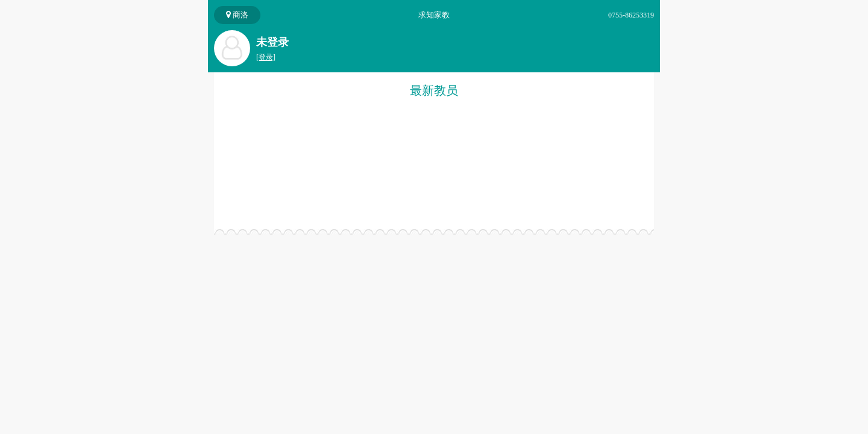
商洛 (237, 15)
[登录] (266, 57)
